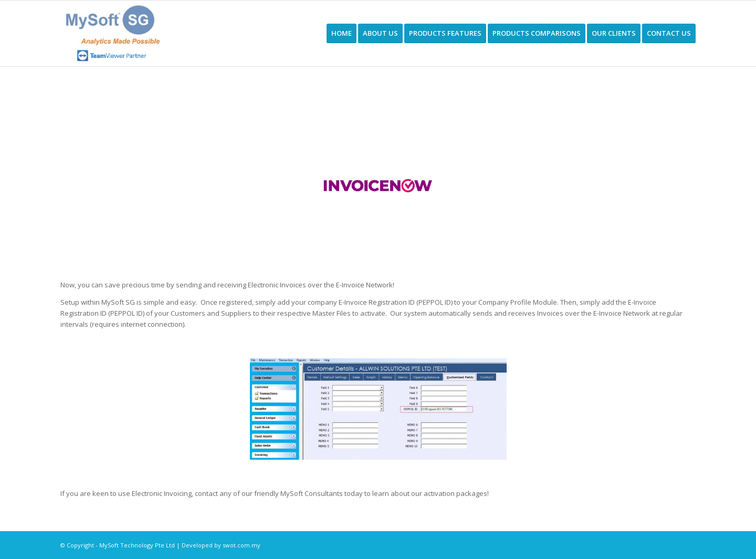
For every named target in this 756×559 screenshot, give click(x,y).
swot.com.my (241, 545)
